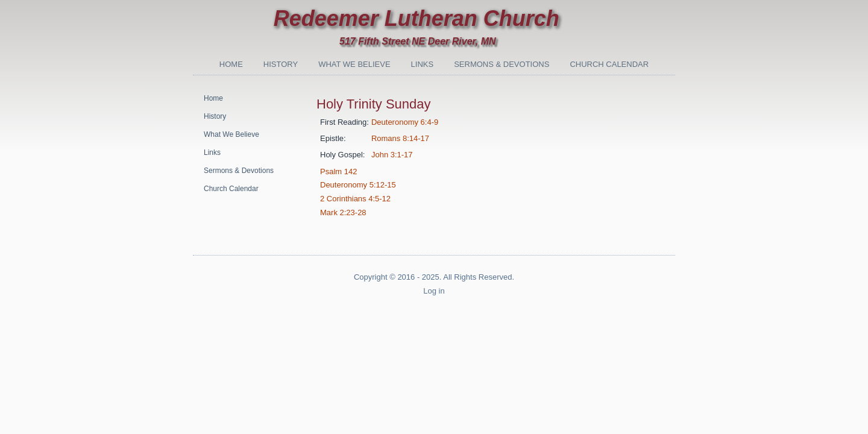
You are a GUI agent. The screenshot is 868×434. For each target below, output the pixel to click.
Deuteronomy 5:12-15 (358, 185)
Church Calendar (609, 64)
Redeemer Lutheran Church (417, 18)
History (281, 64)
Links (423, 64)
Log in (434, 291)
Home (231, 64)
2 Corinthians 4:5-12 (355, 199)
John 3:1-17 (392, 155)
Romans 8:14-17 (400, 138)
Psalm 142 (338, 171)
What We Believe (354, 64)
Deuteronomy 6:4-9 (405, 122)
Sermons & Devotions (502, 64)
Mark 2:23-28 (343, 212)
